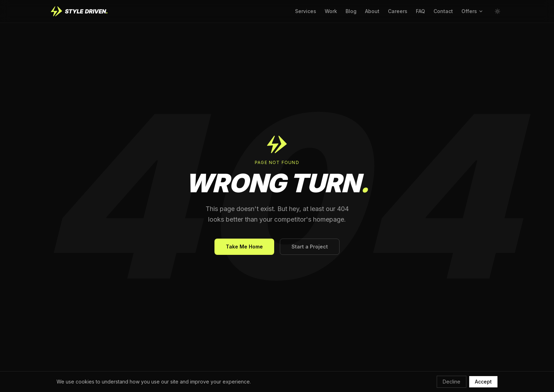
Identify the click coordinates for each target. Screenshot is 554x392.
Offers (472, 11)
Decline (452, 382)
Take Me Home (244, 247)
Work (331, 11)
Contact (443, 11)
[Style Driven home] (79, 11)
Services (306, 11)
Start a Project (310, 247)
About (372, 11)
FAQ (420, 11)
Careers (398, 11)
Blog (351, 11)
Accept (483, 382)
